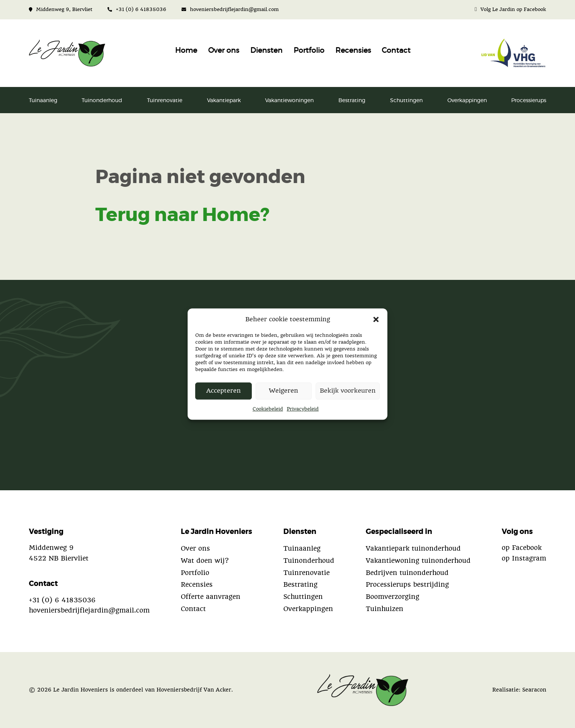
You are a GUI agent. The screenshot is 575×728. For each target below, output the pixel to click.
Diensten (266, 51)
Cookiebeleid (268, 409)
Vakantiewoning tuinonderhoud (418, 561)
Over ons (224, 51)
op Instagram (524, 558)
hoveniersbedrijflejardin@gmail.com (230, 9)
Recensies (353, 51)
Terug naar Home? (182, 215)
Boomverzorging (393, 597)
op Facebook (522, 548)
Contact (396, 51)
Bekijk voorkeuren (348, 391)
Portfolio (309, 51)
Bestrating (352, 100)
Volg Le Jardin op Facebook (510, 9)
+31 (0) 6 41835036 (137, 9)
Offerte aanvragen (211, 597)
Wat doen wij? (205, 561)
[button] (376, 319)
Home (186, 51)
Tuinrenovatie (165, 100)
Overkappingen (467, 100)
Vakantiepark (224, 100)
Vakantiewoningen (289, 100)
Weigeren (284, 391)
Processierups (529, 100)
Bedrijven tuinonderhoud (407, 573)
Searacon (534, 690)
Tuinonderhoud (102, 100)
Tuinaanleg (43, 100)
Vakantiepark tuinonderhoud (413, 548)
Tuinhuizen (385, 609)
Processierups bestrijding (407, 584)
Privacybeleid (303, 409)
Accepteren (224, 391)
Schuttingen (406, 100)
